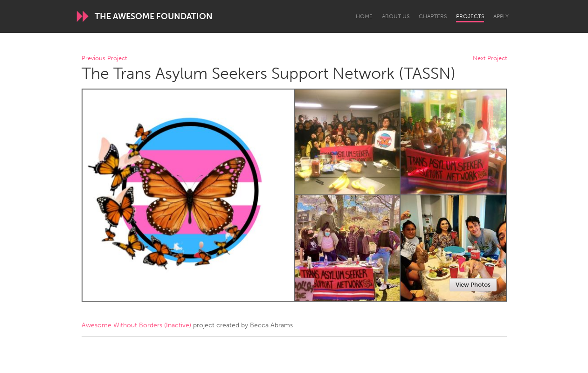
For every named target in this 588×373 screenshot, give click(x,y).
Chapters (433, 16)
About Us (396, 16)
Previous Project (104, 59)
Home (364, 16)
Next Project (490, 59)
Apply (501, 16)
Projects (470, 16)
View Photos (473, 285)
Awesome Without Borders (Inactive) (136, 325)
